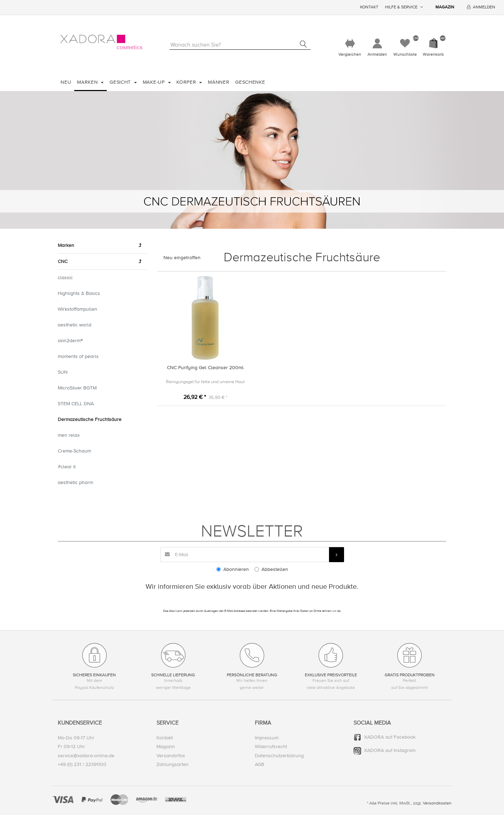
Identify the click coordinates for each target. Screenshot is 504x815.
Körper (187, 82)
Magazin (445, 7)
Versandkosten (437, 803)
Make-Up (155, 82)
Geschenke (250, 82)
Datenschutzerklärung (279, 756)
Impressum (267, 738)
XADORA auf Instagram (390, 751)
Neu (66, 82)
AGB (260, 764)
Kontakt (369, 7)
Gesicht (121, 82)
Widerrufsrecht (271, 747)
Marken (88, 82)
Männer (219, 82)
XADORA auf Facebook (390, 737)
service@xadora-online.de (86, 756)
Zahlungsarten (173, 764)
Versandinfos (171, 756)
